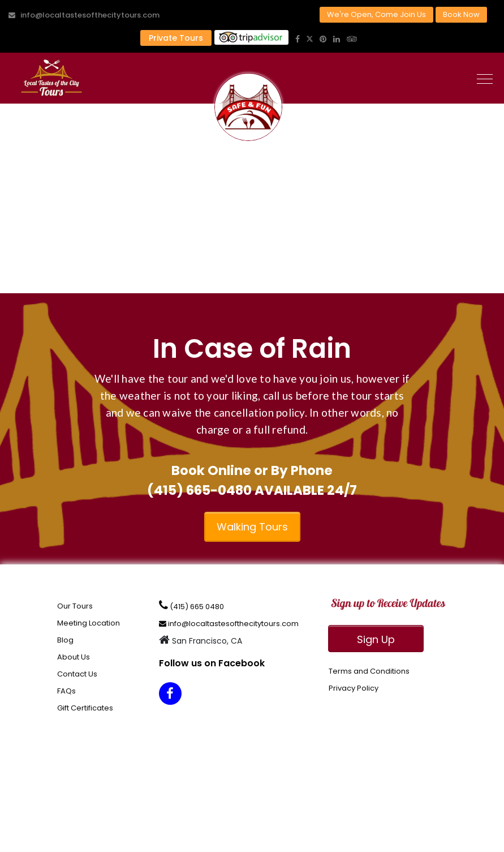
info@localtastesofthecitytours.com (84, 15)
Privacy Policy (354, 688)
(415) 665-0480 (199, 490)
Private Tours (176, 38)
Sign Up (376, 639)
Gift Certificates (85, 708)
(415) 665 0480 (191, 606)
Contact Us (77, 674)
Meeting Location (89, 623)
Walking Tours (252, 527)
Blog (65, 640)
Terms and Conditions (369, 671)
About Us (74, 657)
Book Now (461, 14)
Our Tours (75, 606)
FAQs (66, 691)
